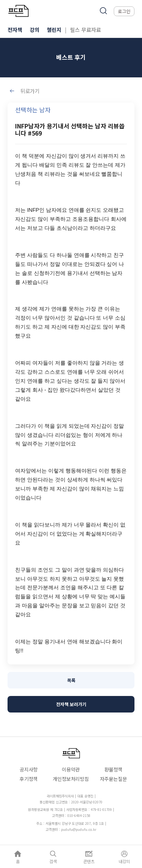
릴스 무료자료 (86, 30)
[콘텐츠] (89, 857)
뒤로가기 (30, 91)
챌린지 (54, 30)
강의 (35, 30)
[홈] (18, 857)
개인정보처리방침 (71, 779)
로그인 (124, 11)
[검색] (53, 857)
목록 (71, 680)
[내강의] (124, 857)
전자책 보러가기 (71, 704)
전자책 (15, 30)
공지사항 (29, 769)
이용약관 (71, 769)
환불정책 (113, 769)
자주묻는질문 (113, 779)
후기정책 (29, 779)
